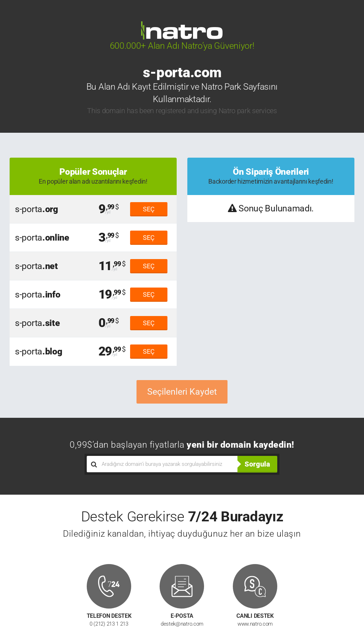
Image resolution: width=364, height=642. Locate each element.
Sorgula (257, 464)
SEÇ (149, 209)
